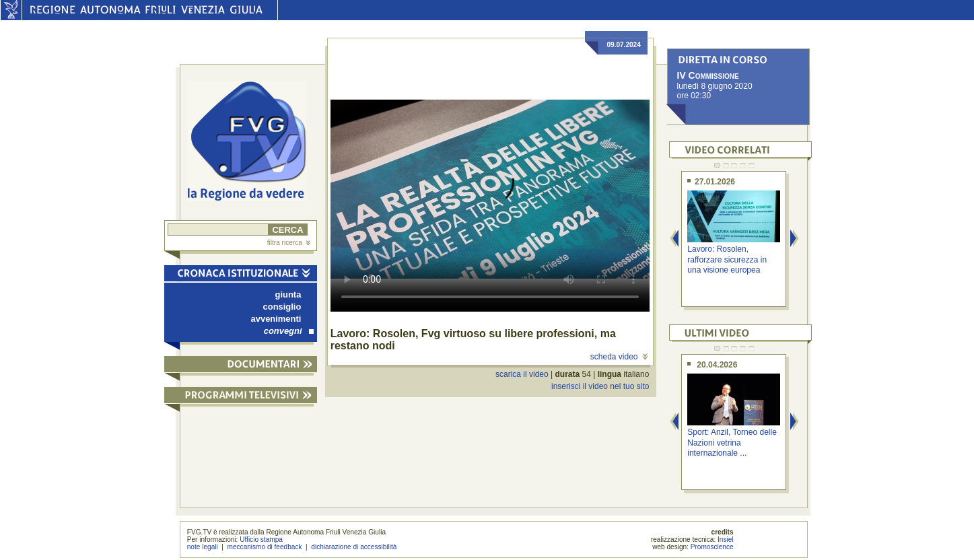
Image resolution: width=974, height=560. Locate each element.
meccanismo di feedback (265, 547)
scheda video (619, 357)
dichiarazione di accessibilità (354, 547)
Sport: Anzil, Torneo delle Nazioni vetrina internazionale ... (732, 443)
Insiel (726, 539)
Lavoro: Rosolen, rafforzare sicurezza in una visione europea (727, 259)
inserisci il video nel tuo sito (600, 386)
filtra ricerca (289, 243)
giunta (288, 294)
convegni (289, 331)
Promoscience (712, 547)
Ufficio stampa (261, 539)
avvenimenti (276, 319)
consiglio (282, 307)
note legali (203, 547)
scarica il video (522, 374)
